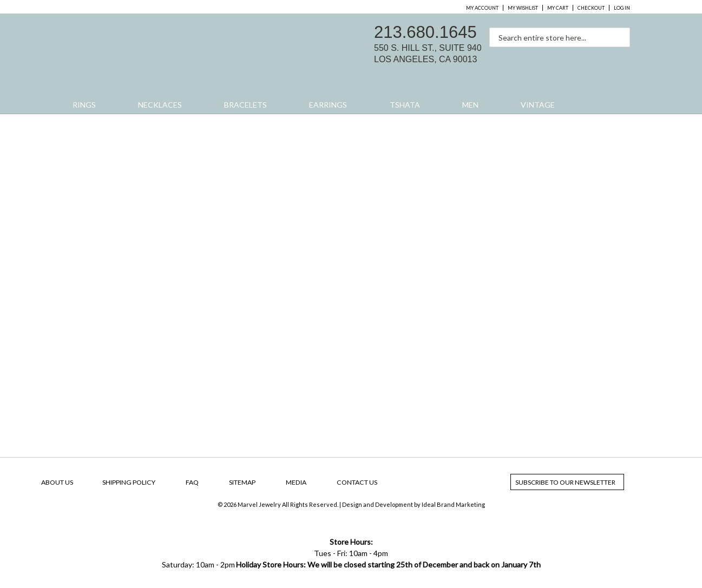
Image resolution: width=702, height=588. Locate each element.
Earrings (328, 105)
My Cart (558, 8)
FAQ (192, 482)
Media (296, 482)
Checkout (591, 8)
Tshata (405, 105)
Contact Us (357, 482)
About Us (57, 482)
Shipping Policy (129, 482)
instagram (599, 57)
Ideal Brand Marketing (453, 504)
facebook (576, 57)
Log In (622, 8)
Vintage (538, 105)
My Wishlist (523, 8)
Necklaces (160, 105)
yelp (621, 57)
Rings (84, 105)
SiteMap (242, 482)
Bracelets (245, 105)
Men (470, 105)
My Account (482, 8)
